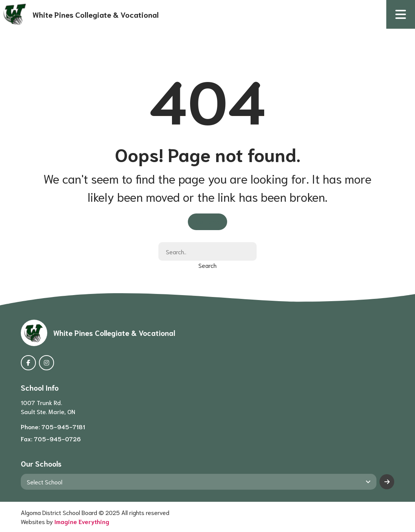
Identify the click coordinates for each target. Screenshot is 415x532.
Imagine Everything (82, 521)
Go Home (207, 221)
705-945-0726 (57, 438)
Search (207, 265)
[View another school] (199, 482)
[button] (401, 14)
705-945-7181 (63, 426)
